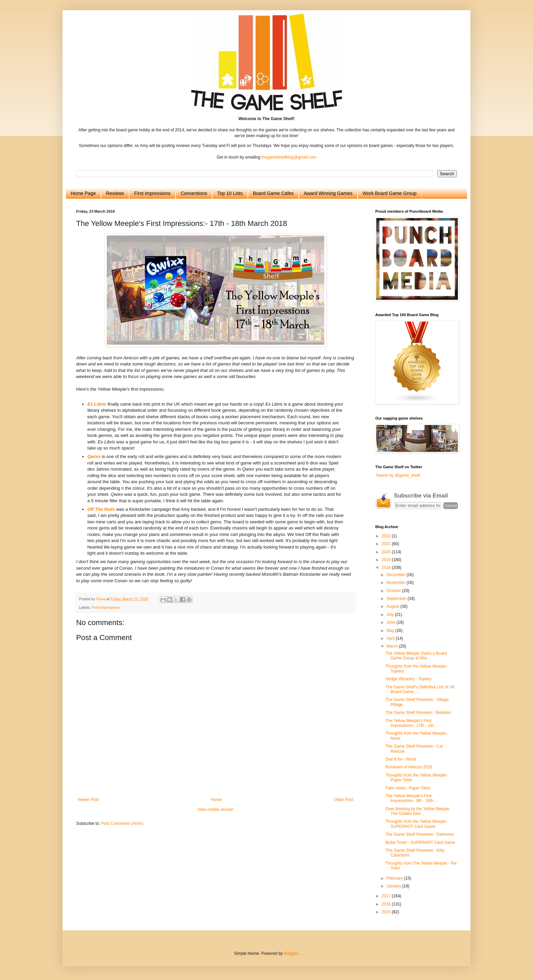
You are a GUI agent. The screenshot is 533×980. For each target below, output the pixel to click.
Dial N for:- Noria (401, 759)
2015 (387, 912)
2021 (387, 544)
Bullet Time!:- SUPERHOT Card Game (420, 843)
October (394, 591)
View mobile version (216, 810)
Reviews (115, 193)
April (391, 638)
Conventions (194, 193)
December (397, 575)
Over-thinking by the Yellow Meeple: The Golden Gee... (418, 811)
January (394, 886)
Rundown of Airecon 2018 (409, 767)
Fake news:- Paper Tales (408, 788)
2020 (387, 552)
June (391, 622)
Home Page (83, 193)
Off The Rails (101, 509)
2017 (387, 896)
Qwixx (94, 456)
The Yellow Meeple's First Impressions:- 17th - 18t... (411, 723)
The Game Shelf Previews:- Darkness (420, 834)
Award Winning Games (328, 193)
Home (217, 800)
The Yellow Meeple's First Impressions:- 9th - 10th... (411, 798)
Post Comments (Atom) (122, 823)
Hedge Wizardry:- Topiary (408, 679)
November (397, 583)
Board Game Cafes (273, 193)
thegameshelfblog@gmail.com (289, 157)
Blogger (291, 953)
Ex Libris (97, 404)
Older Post (343, 800)
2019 (387, 560)
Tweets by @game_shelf (398, 475)
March (393, 646)
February (395, 878)
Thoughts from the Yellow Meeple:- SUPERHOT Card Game (417, 824)
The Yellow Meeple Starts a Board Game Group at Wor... (416, 656)
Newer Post (88, 800)
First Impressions (152, 193)
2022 (387, 536)
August (393, 606)
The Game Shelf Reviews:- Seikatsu (418, 713)
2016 (387, 904)
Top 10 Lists (230, 193)
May (391, 631)
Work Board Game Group (390, 193)
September (397, 599)
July (391, 615)
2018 (387, 568)
